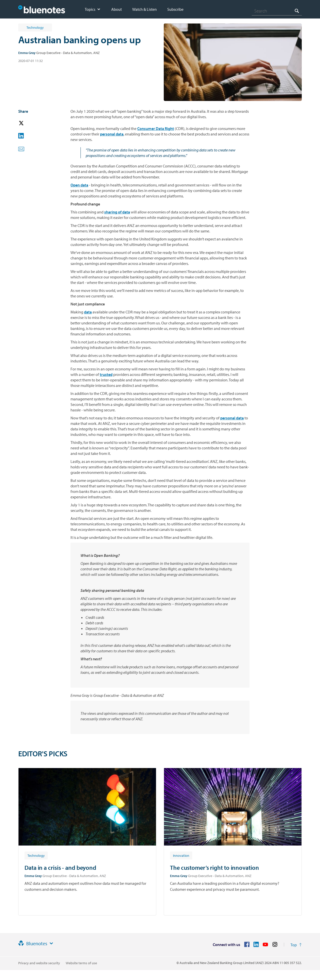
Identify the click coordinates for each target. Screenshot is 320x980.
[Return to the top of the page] (296, 945)
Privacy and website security (39, 963)
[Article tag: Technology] (36, 855)
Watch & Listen (144, 9)
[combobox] (277, 11)
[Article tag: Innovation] (181, 855)
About (116, 9)
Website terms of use (81, 963)
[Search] (277, 11)
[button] (28, 123)
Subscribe (175, 9)
